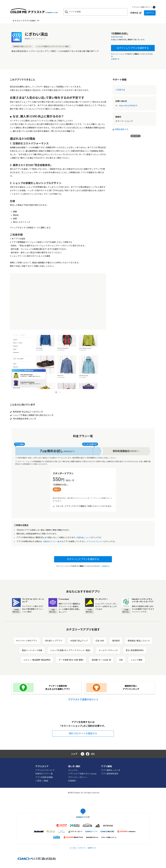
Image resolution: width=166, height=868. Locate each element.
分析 (121, 660)
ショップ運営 (137, 660)
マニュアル (73, 770)
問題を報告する (121, 129)
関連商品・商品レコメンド (22, 46)
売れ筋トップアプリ (54, 641)
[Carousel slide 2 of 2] (60, 392)
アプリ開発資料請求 (110, 774)
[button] (26, 21)
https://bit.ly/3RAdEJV (128, 106)
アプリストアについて (95, 542)
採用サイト (92, 848)
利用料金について (84, 538)
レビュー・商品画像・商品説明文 (37, 660)
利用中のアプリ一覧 (51, 542)
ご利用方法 (120, 90)
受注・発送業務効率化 (135, 650)
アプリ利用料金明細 (44, 777)
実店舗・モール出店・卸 (101, 660)
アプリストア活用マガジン (141, 7)
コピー (136, 136)
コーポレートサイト (77, 848)
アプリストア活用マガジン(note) (82, 774)
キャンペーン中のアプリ (27, 641)
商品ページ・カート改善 (32, 650)
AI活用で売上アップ (79, 641)
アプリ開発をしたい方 (111, 770)
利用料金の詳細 (117, 37)
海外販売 (116, 641)
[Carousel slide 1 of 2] (56, 392)
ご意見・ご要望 (42, 781)
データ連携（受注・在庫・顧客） (71, 660)
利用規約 (72, 781)
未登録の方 (115, 59)
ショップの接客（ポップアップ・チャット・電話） (53, 46)
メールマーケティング (108, 650)
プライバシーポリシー (78, 777)
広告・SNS (100, 641)
